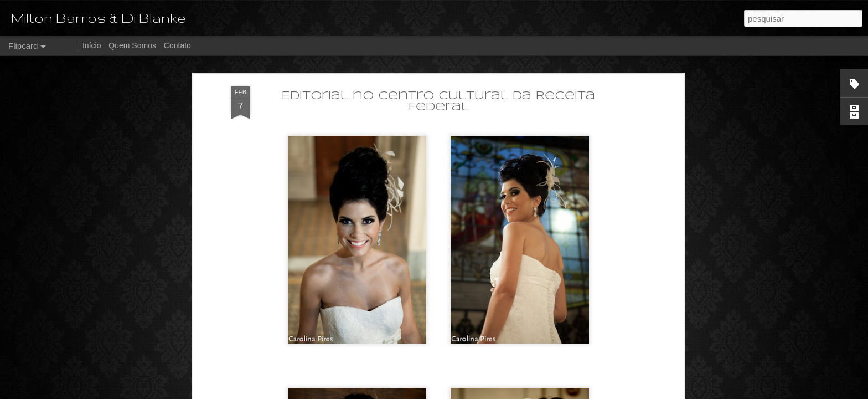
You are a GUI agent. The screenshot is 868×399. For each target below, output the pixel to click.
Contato (177, 45)
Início (92, 45)
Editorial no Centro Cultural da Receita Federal (438, 102)
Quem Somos (132, 45)
